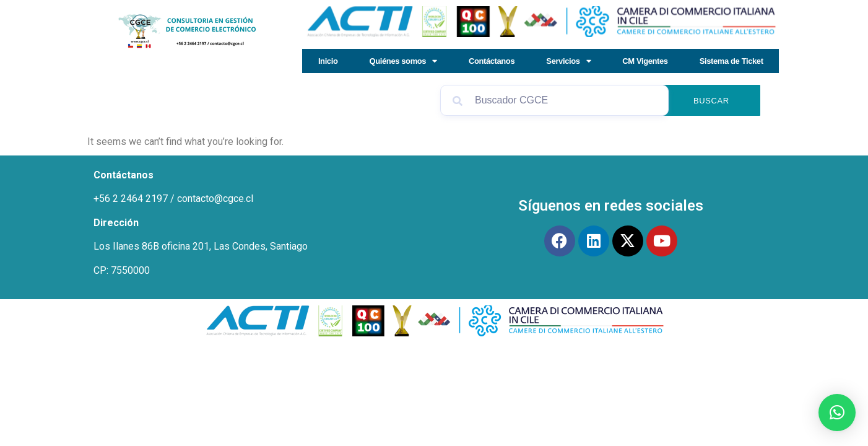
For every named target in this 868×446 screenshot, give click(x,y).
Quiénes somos (403, 61)
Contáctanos (492, 61)
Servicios (568, 61)
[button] (837, 413)
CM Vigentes (645, 61)
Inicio (328, 61)
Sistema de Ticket (731, 61)
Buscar (711, 101)
